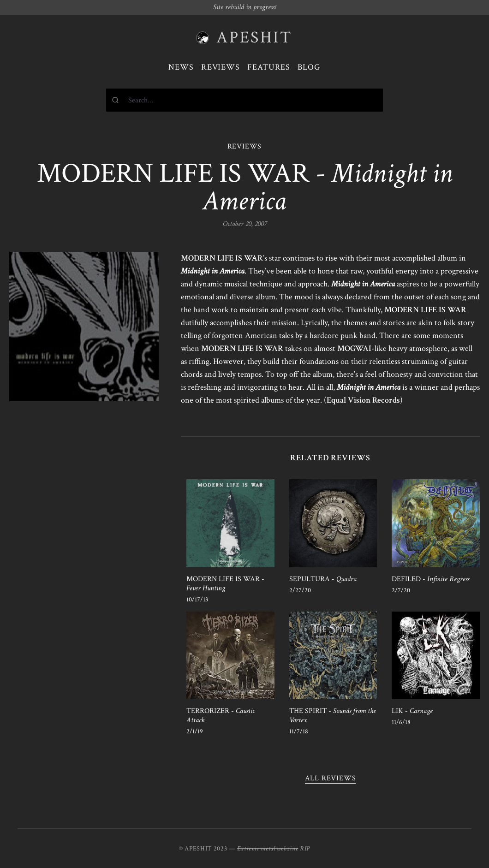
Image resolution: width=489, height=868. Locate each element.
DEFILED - (430, 579)
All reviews (331, 778)
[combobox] (244, 100)
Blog (309, 67)
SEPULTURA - (323, 579)
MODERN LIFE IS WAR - (225, 584)
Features (269, 67)
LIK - (412, 711)
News (181, 67)
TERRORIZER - (221, 716)
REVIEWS (245, 146)
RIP (305, 849)
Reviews (221, 67)
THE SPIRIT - (333, 716)
